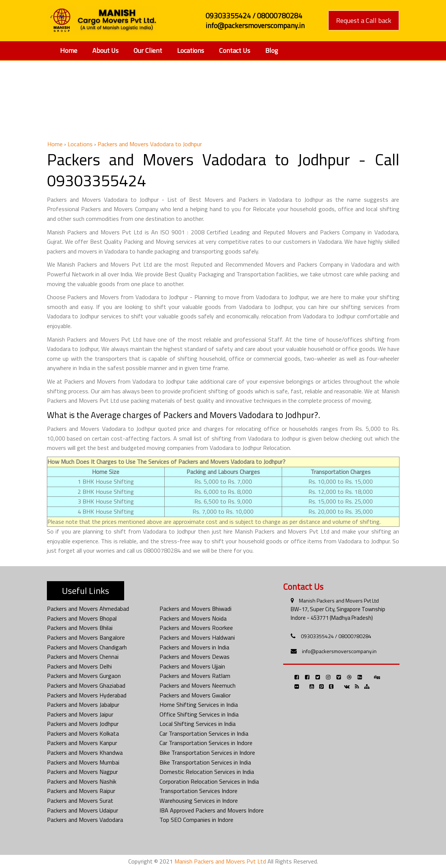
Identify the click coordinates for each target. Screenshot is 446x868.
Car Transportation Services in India (204, 733)
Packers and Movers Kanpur (82, 743)
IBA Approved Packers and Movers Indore (212, 810)
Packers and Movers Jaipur (80, 714)
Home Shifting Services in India (199, 705)
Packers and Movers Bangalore (86, 637)
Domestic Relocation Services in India (207, 772)
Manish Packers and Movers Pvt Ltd (339, 600)
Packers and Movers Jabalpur (83, 705)
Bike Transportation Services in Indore (207, 753)
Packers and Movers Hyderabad (87, 695)
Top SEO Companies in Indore (196, 820)
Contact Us (235, 50)
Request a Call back (364, 20)
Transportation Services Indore (198, 791)
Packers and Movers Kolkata (83, 733)
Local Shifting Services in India (197, 724)
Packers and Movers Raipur (81, 791)
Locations (191, 50)
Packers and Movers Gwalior (195, 695)
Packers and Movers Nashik (82, 781)
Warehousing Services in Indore (199, 801)
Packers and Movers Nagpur (82, 772)
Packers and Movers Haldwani (197, 637)
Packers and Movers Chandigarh (87, 647)
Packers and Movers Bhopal (82, 618)
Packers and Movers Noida (193, 618)
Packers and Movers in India (194, 647)
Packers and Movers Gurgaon (84, 676)
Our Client (148, 50)
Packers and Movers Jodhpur (83, 724)
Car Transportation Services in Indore (206, 743)
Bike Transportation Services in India (205, 762)
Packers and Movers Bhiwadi (195, 609)
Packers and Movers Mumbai (83, 762)
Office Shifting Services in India (199, 714)
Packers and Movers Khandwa (85, 753)
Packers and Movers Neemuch (197, 685)
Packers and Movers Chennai (83, 657)
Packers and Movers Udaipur (83, 810)
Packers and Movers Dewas (194, 657)
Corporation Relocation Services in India (209, 781)
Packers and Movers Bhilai (80, 628)
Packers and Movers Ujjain (192, 666)
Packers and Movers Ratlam (195, 676)
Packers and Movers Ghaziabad (86, 685)
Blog (272, 50)
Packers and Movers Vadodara (85, 820)
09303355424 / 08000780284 (336, 636)
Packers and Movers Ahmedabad (88, 609)
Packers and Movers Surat (80, 801)
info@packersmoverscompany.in (339, 651)
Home (69, 50)
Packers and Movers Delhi (79, 666)
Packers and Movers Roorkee (196, 628)
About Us (105, 50)
